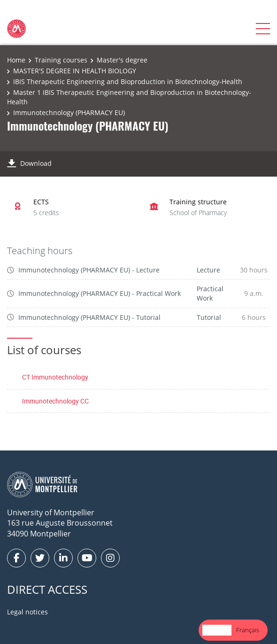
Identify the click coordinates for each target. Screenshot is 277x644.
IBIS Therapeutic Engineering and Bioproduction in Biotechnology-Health (128, 81)
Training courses (61, 60)
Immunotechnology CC (55, 401)
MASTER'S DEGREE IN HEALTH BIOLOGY (75, 71)
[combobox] (217, 630)
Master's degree (122, 60)
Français (248, 630)
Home (16, 60)
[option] (248, 630)
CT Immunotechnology (55, 377)
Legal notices (27, 612)
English (217, 630)
